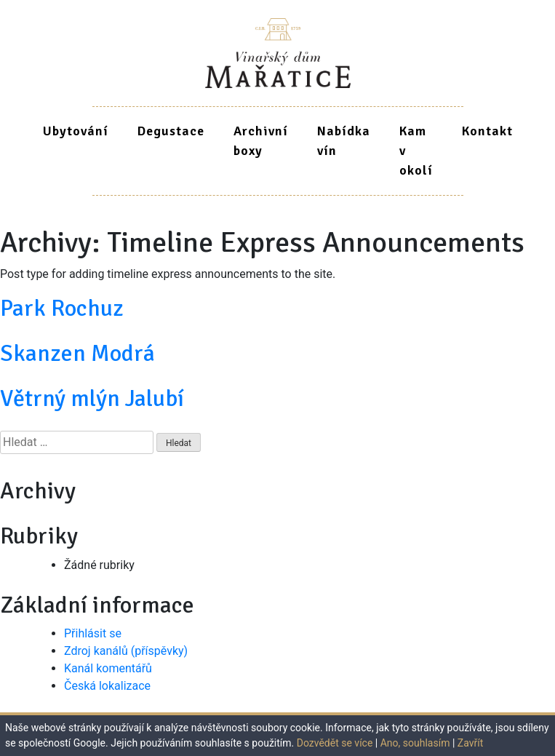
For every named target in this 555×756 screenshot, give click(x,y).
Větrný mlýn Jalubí (92, 398)
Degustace (171, 131)
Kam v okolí (416, 151)
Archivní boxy (261, 141)
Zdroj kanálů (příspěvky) (126, 651)
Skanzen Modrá (77, 353)
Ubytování (76, 131)
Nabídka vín (344, 141)
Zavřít (470, 743)
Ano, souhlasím (415, 743)
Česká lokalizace (107, 686)
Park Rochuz (62, 308)
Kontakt (487, 131)
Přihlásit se (93, 633)
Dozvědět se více (335, 743)
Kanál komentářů (108, 668)
